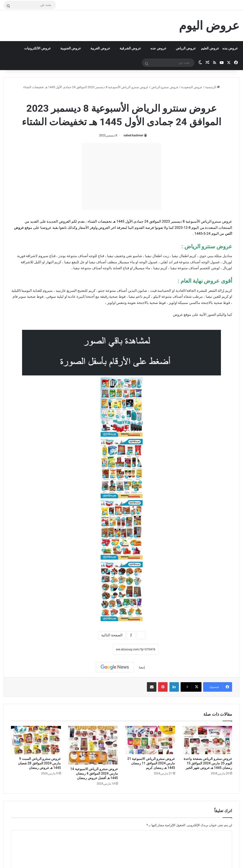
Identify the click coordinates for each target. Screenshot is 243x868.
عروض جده (158, 48)
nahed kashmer (133, 135)
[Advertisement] (121, 176)
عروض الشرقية (130, 48)
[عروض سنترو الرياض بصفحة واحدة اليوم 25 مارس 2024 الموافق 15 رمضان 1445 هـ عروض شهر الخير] (207, 740)
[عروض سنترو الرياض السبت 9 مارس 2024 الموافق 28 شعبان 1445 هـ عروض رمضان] (36, 740)
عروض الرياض (186, 48)
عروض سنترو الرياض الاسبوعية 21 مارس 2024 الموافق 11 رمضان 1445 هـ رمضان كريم (151, 763)
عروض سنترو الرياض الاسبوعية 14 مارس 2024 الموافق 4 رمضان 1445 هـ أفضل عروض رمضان (94, 773)
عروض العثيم (210, 48)
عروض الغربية (100, 48)
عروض (178, 315)
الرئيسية (213, 87)
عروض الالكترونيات (37, 48)
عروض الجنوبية (71, 48)
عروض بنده (230, 48)
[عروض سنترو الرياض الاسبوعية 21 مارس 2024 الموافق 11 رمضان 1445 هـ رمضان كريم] (150, 740)
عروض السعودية (192, 87)
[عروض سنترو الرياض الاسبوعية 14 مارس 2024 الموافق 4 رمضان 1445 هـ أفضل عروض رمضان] (93, 745)
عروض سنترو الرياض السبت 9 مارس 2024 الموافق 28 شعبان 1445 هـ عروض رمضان (40, 763)
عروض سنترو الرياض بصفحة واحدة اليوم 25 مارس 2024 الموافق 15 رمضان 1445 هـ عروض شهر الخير (208, 763)
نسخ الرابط (98, 649)
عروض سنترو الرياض (165, 87)
